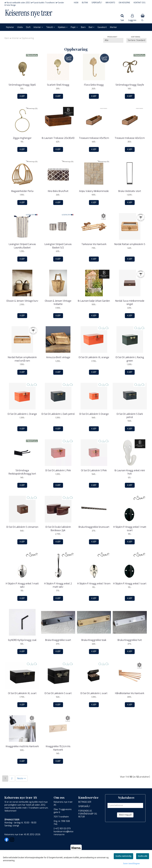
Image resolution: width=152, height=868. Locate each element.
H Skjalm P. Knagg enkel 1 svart (130, 584)
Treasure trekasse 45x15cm (94, 138)
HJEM (76, 3)
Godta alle (143, 856)
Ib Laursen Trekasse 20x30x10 (58, 138)
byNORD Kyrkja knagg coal (22, 640)
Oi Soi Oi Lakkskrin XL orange (94, 357)
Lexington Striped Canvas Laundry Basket (22, 246)
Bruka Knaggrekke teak (94, 640)
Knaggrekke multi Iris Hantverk (22, 746)
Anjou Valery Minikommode (94, 191)
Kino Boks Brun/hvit (58, 191)
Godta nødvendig (123, 856)
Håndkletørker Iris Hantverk (130, 693)
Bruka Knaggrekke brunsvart (94, 527)
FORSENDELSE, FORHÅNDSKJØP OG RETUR (88, 814)
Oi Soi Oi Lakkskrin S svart (58, 693)
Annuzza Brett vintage (58, 357)
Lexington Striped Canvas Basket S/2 (58, 246)
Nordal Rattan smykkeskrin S (130, 244)
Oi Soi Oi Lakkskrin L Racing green (130, 359)
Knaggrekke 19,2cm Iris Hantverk (58, 748)
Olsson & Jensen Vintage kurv (22, 301)
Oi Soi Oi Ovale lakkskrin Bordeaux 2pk (58, 529)
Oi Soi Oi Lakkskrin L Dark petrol (58, 414)
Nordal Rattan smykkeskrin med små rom (22, 359)
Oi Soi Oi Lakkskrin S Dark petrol (130, 416)
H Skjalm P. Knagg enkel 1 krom (94, 584)
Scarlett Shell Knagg (58, 85)
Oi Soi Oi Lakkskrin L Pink (58, 470)
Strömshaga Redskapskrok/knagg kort (22, 472)
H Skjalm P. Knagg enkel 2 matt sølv (58, 585)
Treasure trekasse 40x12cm (130, 138)
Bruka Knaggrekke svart (58, 640)
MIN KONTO (110, 3)
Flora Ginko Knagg (94, 85)
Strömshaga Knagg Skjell (22, 85)
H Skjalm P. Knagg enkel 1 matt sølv (22, 585)
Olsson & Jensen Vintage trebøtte (58, 302)
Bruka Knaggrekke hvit (130, 640)
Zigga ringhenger (22, 138)
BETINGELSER (85, 802)
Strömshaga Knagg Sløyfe (130, 85)
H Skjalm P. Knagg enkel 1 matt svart (130, 529)
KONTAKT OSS (140, 3)
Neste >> (22, 778)
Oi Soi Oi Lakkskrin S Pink (94, 470)
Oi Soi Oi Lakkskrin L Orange (22, 414)
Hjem (7, 38)
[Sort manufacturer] (113, 40)
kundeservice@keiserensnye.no (64, 833)
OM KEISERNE (124, 3)
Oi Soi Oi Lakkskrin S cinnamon (22, 527)
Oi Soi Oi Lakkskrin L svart (94, 693)
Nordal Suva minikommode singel (130, 302)
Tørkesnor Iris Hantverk (94, 244)
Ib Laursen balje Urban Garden (94, 301)
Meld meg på (125, 815)
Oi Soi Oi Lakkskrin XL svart (22, 693)
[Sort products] (136, 40)
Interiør (15, 38)
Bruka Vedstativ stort (130, 191)
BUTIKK (85, 3)
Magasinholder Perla (22, 191)
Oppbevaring (28, 38)
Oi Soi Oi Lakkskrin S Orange (94, 414)
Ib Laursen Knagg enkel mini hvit (130, 472)
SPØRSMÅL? (97, 3)
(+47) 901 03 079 (62, 829)
